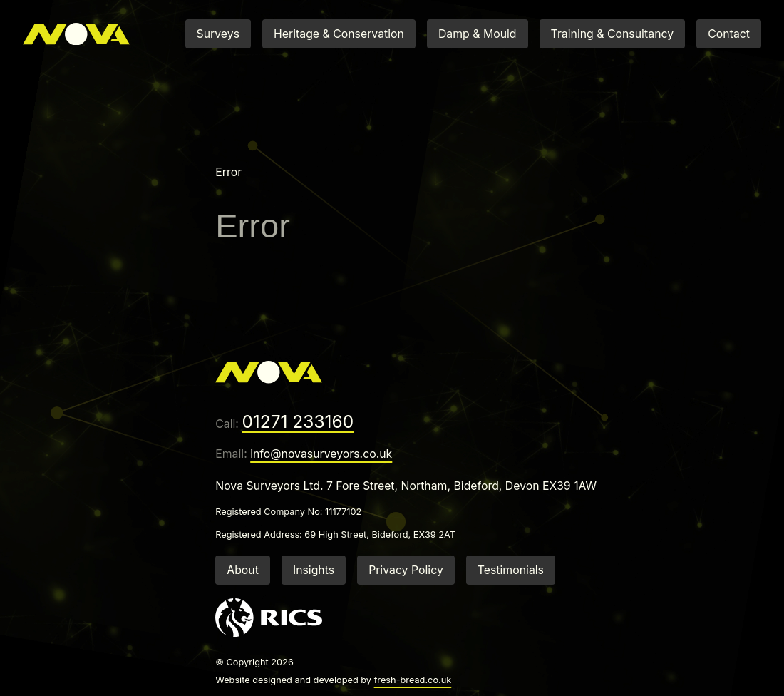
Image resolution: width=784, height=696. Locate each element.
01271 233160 (298, 421)
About (243, 570)
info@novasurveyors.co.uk (321, 454)
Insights (314, 570)
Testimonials (511, 570)
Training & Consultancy (613, 34)
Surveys (218, 34)
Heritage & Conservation (339, 34)
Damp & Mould (478, 34)
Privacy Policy (406, 570)
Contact (729, 34)
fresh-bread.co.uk (413, 680)
